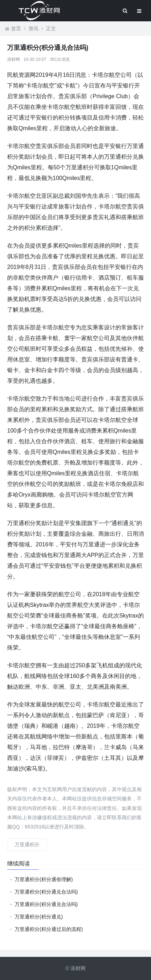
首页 (16, 28)
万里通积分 (27, 844)
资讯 (33, 28)
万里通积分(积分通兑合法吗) (46, 892)
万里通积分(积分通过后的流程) (49, 929)
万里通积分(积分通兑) (39, 917)
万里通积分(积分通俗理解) (44, 879)
